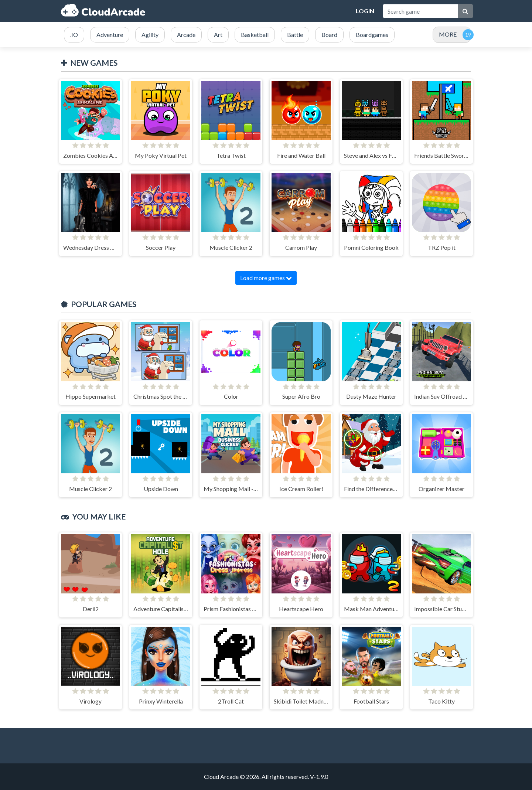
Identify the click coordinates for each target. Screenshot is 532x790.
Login (365, 11)
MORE (448, 34)
